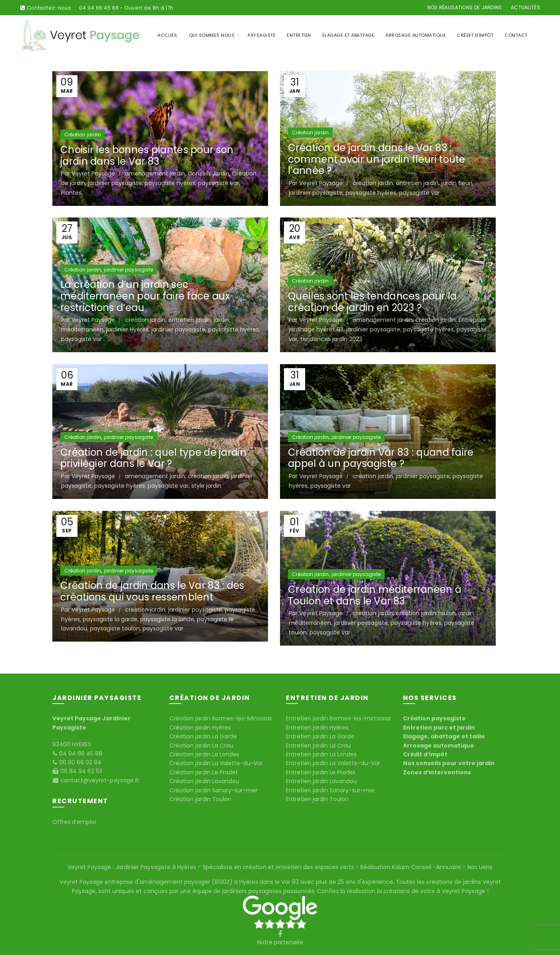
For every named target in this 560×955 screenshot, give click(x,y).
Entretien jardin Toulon (317, 799)
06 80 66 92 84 (79, 762)
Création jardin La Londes (204, 754)
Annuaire (449, 867)
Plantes (71, 193)
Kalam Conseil (412, 867)
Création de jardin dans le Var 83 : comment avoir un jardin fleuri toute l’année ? (377, 159)
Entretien (299, 35)
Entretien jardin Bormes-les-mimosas (338, 718)
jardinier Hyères (127, 329)
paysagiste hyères (170, 183)
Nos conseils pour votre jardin (449, 763)
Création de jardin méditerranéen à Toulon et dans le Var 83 (375, 595)
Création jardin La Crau (201, 746)
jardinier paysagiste (115, 183)
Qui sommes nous (212, 35)
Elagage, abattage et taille (444, 736)
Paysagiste (262, 35)
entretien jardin (417, 183)
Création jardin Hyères (200, 728)
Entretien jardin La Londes (321, 754)
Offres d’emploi (74, 822)
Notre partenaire (280, 942)
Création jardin (83, 135)
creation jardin (373, 183)
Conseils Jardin (209, 173)
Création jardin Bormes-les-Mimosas (221, 718)
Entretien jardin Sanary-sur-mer (331, 790)
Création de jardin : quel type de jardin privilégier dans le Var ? (153, 458)
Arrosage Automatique (416, 35)
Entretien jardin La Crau (318, 746)
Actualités (525, 7)
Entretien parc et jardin (439, 728)
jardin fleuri (457, 183)
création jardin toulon (426, 613)
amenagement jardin (155, 173)
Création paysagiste (434, 718)
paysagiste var (218, 183)
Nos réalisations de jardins (465, 7)
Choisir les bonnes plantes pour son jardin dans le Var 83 (147, 156)
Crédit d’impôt (475, 35)
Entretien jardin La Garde (320, 736)
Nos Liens (479, 867)
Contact (516, 35)
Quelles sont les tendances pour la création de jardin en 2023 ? (372, 302)
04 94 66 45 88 (100, 8)
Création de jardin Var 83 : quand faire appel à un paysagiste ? (381, 458)
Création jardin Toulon (200, 799)
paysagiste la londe (167, 619)
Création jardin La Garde (203, 736)
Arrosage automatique (439, 746)
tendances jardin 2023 (331, 339)
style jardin (206, 486)
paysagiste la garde (110, 619)
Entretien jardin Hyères (317, 728)
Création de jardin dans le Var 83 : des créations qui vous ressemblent (152, 591)
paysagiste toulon (115, 628)
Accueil (168, 35)
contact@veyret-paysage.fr (99, 780)
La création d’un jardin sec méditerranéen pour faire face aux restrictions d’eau (145, 296)
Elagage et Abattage (349, 35)
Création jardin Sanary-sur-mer (213, 790)
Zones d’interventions (437, 772)
